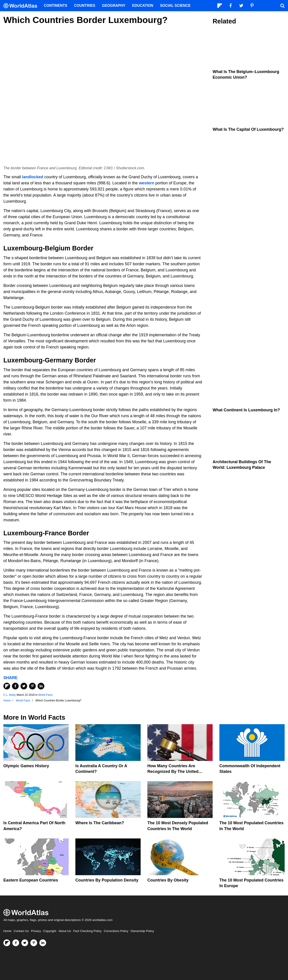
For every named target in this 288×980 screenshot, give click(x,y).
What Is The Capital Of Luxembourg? (248, 129)
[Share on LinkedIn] (41, 686)
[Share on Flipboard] (7, 686)
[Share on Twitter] (24, 686)
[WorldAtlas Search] (282, 6)
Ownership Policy (142, 931)
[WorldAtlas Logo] (22, 6)
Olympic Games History (26, 766)
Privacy (36, 931)
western (146, 183)
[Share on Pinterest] (32, 686)
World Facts (45, 695)
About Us (65, 931)
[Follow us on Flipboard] (7, 943)
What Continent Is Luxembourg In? (246, 410)
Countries (85, 6)
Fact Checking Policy (87, 931)
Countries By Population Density (107, 880)
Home (7, 931)
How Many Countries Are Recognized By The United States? (173, 772)
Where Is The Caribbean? (100, 823)
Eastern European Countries (31, 880)
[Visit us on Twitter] (25, 943)
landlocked (33, 177)
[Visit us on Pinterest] (34, 943)
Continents (56, 6)
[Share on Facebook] (15, 686)
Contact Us (21, 931)
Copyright (50, 931)
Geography (114, 6)
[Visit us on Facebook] (16, 943)
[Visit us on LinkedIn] (43, 943)
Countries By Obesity (168, 880)
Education (143, 6)
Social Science (175, 6)
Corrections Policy (116, 931)
